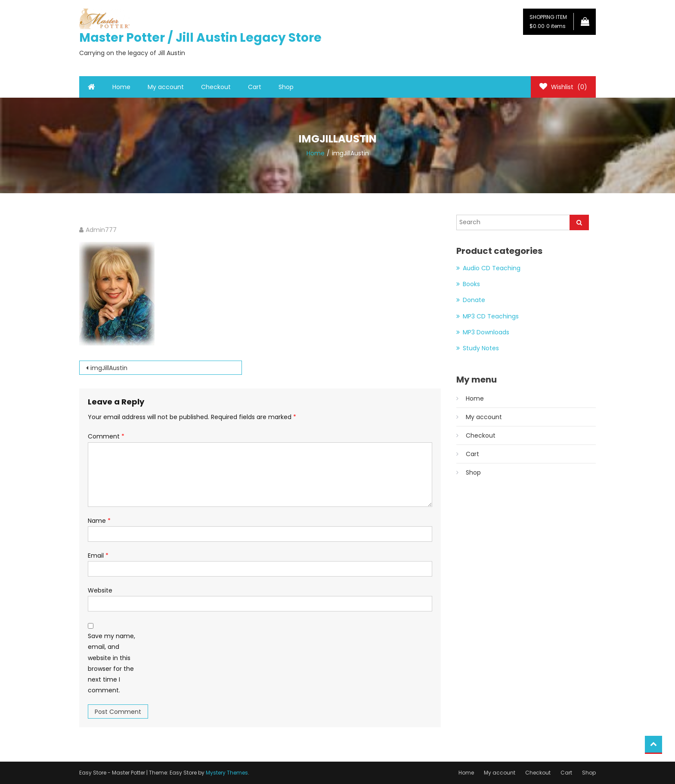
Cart (255, 87)
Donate (474, 300)
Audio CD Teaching (492, 268)
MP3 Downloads (486, 332)
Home (121, 87)
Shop (286, 87)
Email (98, 556)
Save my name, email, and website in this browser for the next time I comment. (111, 663)
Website (100, 590)
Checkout (216, 87)
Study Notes (481, 348)
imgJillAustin (109, 368)
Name (99, 521)
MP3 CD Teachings (491, 316)
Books (471, 284)
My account (166, 87)
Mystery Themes (227, 773)
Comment (106, 436)
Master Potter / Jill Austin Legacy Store (200, 38)
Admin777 (101, 230)
